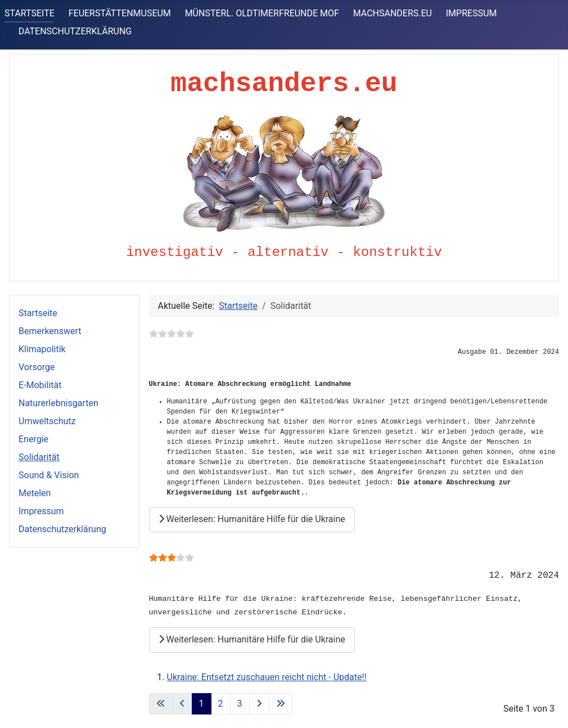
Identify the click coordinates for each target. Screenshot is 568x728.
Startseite (38, 313)
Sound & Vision (49, 475)
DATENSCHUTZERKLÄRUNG (75, 31)
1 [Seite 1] (202, 704)
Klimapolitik (42, 349)
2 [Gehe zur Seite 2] (221, 704)
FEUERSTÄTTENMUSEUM (120, 13)
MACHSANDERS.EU (393, 13)
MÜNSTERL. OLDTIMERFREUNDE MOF (262, 13)
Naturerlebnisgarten (58, 403)
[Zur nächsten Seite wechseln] (259, 704)
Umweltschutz (47, 421)
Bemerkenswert (50, 331)
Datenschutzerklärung (62, 529)
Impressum (41, 511)
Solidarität (39, 457)
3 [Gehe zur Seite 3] (240, 704)
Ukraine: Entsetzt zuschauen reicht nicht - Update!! (267, 677)
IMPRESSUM (472, 13)
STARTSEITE (30, 13)
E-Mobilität (40, 385)
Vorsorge (37, 367)
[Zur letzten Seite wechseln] (281, 704)
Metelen (35, 493)
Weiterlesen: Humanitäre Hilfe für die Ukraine (252, 519)
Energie (33, 439)
